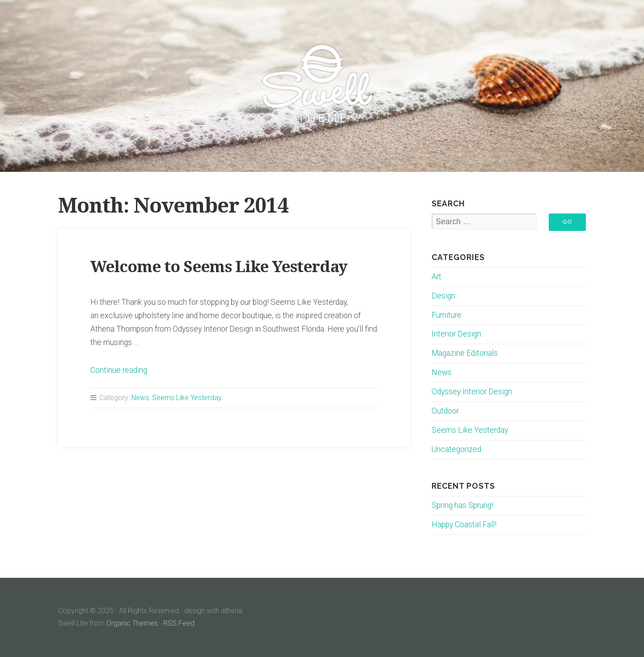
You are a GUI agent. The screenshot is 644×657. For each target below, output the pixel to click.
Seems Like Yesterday (187, 398)
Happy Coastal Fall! (464, 525)
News (140, 398)
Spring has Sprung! (462, 505)
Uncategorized (456, 449)
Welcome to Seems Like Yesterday (219, 267)
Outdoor (445, 411)
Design (443, 296)
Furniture (447, 315)
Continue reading (119, 370)
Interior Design (456, 334)
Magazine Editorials (465, 353)
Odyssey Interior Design (472, 392)
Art (436, 277)
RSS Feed (179, 623)
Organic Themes (132, 623)
